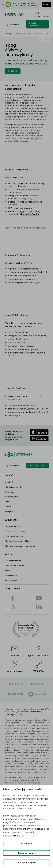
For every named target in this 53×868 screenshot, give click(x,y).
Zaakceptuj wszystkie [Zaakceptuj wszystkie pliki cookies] (26, 862)
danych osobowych (14, 835)
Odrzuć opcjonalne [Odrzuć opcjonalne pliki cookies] (26, 853)
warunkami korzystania (31, 829)
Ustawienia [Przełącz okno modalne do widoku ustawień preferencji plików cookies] (26, 844)
